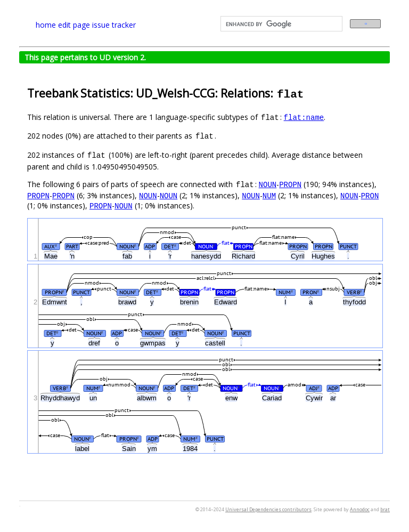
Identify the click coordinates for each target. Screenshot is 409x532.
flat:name (304, 117)
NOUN (268, 184)
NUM (269, 195)
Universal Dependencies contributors (268, 509)
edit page (74, 25)
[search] (280, 24)
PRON (370, 195)
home (46, 25)
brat (385, 509)
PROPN (290, 184)
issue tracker (114, 25)
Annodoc (360, 509)
